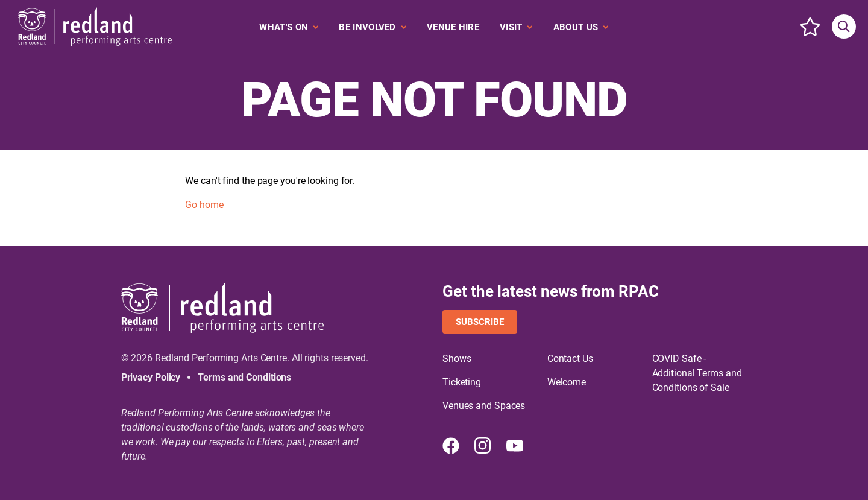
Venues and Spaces (484, 406)
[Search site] (844, 27)
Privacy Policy (151, 377)
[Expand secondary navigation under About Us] (581, 27)
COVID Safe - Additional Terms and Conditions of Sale (697, 373)
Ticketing (462, 382)
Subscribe (480, 322)
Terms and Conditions (244, 377)
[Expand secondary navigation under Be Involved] (373, 27)
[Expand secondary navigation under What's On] (289, 27)
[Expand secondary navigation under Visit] (516, 27)
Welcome (567, 382)
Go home (204, 205)
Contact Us (570, 359)
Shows (457, 359)
